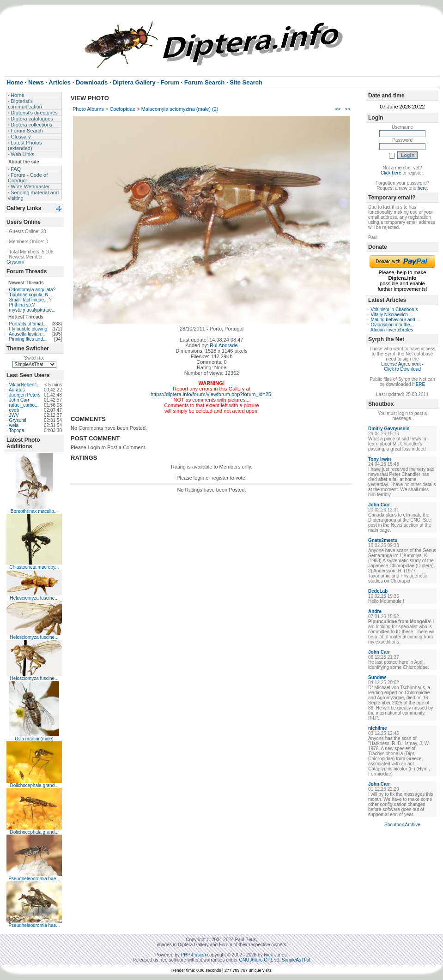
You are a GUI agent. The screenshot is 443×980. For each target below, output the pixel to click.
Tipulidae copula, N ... (31, 295)
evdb (14, 410)
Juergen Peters (25, 395)
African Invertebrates (392, 330)
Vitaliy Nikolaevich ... (392, 315)
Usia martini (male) (34, 739)
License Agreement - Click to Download (402, 367)
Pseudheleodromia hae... (34, 879)
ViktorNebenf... (24, 385)
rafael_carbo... (24, 405)
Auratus (17, 390)
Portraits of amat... (28, 324)
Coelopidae (122, 109)
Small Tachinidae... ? (30, 300)
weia (14, 425)
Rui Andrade (224, 345)
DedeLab (378, 591)
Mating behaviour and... (395, 320)
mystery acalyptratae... (33, 310)
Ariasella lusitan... (27, 334)
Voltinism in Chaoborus (394, 310)
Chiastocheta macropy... (34, 567)
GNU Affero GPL (256, 960)
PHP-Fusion (194, 955)
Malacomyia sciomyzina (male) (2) (180, 109)
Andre (375, 611)
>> (348, 109)
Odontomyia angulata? (33, 290)
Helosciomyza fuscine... (34, 598)
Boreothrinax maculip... (34, 511)
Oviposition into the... (392, 325)
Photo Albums (88, 109)
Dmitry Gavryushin (389, 429)
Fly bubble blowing (28, 329)
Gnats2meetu (383, 540)
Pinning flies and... (28, 339)
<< (338, 109)
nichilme (378, 728)
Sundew (377, 677)
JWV (14, 415)
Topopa (16, 430)
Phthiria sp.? (22, 305)
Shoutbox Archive (402, 825)
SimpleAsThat (296, 960)
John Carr (19, 400)
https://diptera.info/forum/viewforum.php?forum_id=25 (211, 394)
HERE (419, 384)
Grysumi (15, 262)
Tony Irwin (379, 459)
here (422, 188)
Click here (391, 173)
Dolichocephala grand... (34, 785)
